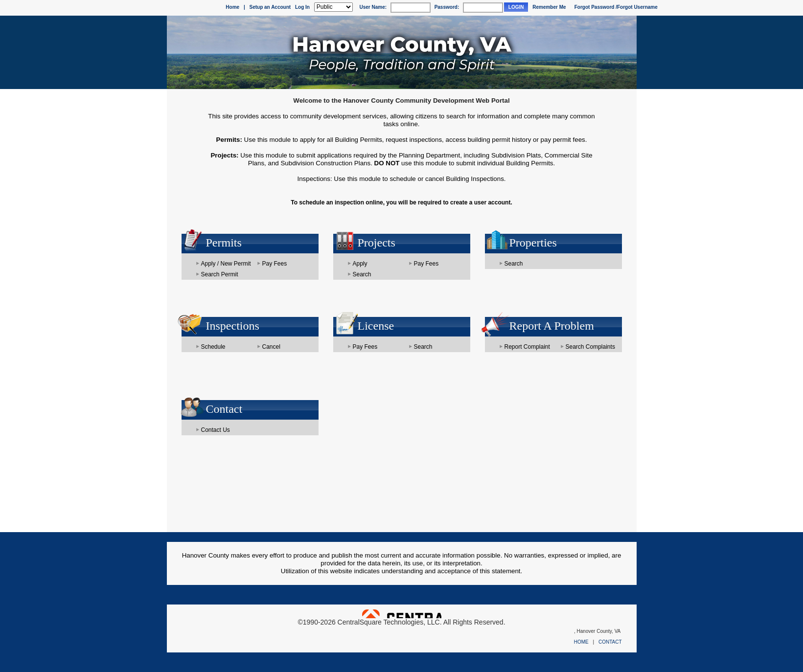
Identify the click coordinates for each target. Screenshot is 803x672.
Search (362, 274)
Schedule (213, 347)
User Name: (373, 7)
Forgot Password (595, 7)
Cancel (271, 347)
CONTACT (610, 642)
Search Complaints (590, 347)
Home (232, 7)
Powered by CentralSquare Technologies (402, 614)
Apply (360, 264)
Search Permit (220, 274)
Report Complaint (527, 347)
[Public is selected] (333, 7)
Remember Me (549, 7)
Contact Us (216, 430)
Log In (302, 7)
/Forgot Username (637, 7)
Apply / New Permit (226, 264)
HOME (581, 642)
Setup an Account (270, 7)
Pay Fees (275, 264)
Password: (447, 7)
